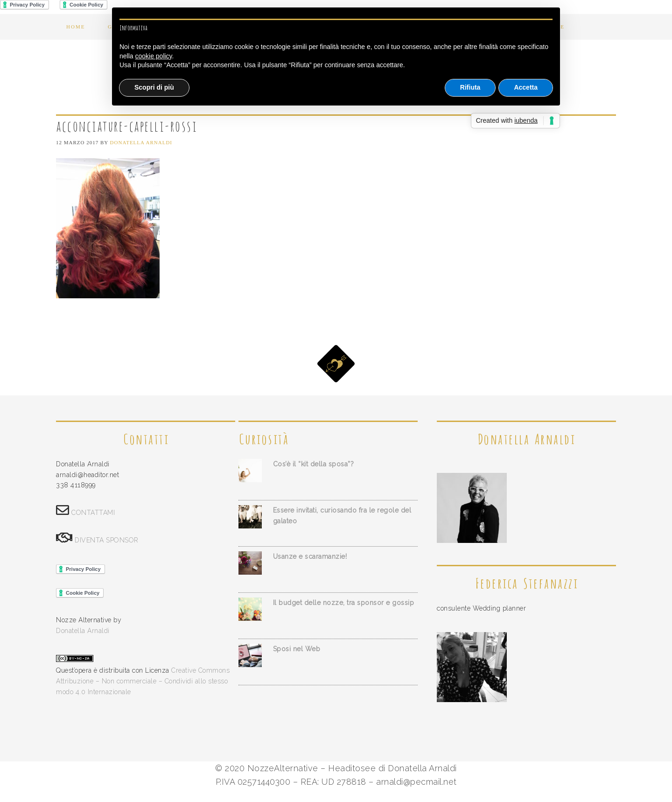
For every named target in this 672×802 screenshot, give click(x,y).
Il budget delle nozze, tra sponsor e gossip (344, 603)
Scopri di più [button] (154, 87)
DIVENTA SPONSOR (107, 540)
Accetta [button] (526, 87)
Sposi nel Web (297, 649)
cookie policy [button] (153, 56)
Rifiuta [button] (470, 87)
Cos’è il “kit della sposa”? (314, 464)
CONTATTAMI (93, 513)
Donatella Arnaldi (83, 631)
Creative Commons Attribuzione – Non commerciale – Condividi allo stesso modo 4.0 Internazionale (143, 681)
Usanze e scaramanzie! (310, 556)
